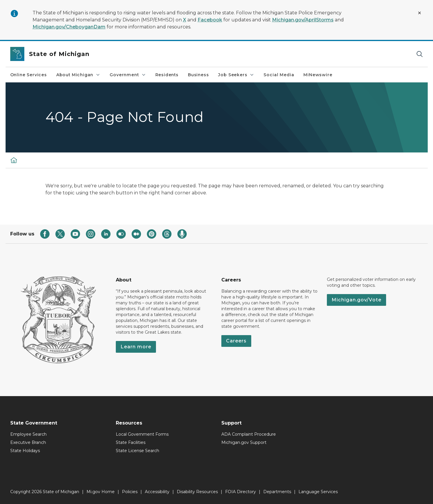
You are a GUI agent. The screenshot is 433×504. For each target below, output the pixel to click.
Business (198, 75)
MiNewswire (318, 75)
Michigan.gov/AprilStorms (303, 20)
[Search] (420, 54)
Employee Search (28, 434)
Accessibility (157, 492)
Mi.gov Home (101, 492)
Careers (236, 341)
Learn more (136, 347)
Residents (167, 75)
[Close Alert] (420, 13)
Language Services (318, 492)
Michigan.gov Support (244, 442)
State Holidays (25, 451)
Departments (277, 492)
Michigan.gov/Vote (356, 300)
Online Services (29, 75)
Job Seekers (236, 75)
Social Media (279, 75)
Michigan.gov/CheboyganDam (69, 27)
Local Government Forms (142, 434)
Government (128, 75)
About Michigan (78, 75)
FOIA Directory (241, 492)
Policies (130, 492)
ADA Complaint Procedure (249, 434)
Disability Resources (197, 492)
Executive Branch (28, 442)
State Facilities (131, 442)
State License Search (137, 451)
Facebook (210, 20)
